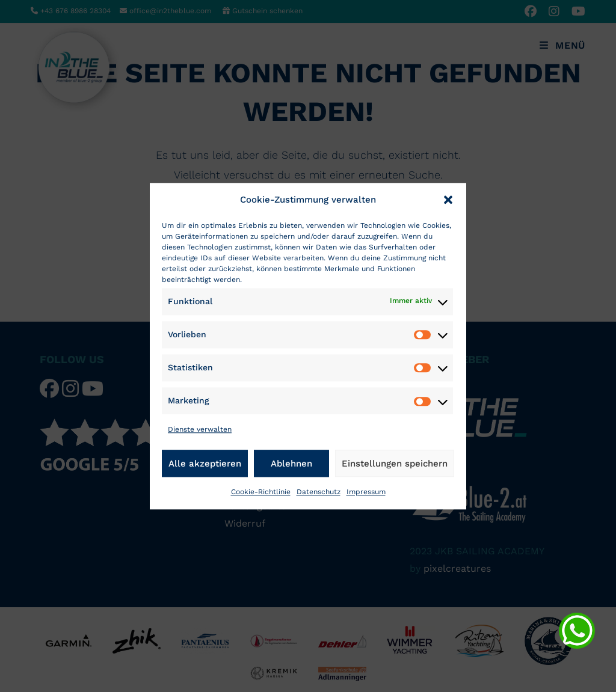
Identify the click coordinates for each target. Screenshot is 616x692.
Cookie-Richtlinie (261, 492)
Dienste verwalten (200, 430)
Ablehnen (291, 464)
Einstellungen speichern (395, 464)
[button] (448, 200)
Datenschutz (319, 492)
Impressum (366, 492)
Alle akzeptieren (205, 464)
